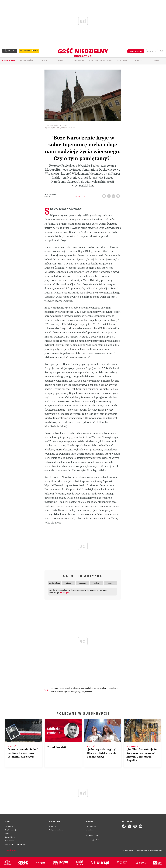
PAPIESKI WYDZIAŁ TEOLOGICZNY (69, 692)
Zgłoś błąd (11, 850)
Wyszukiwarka (162, 51)
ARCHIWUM (79, 61)
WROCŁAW (89, 692)
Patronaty (122, 61)
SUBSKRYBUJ (136, 51)
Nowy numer (9, 61)
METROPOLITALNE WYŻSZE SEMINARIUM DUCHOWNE (100, 688)
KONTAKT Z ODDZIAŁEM (101, 61)
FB (109, 195)
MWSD (53, 692)
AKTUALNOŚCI (26, 61)
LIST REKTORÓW (75, 688)
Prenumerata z (29, 51)
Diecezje (139, 61)
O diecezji (157, 61)
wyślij (119, 195)
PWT (83, 692)
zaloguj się (152, 51)
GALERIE (62, 61)
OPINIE (44, 61)
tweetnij (114, 195)
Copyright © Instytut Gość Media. (133, 850)
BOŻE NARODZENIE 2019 (60, 688)
